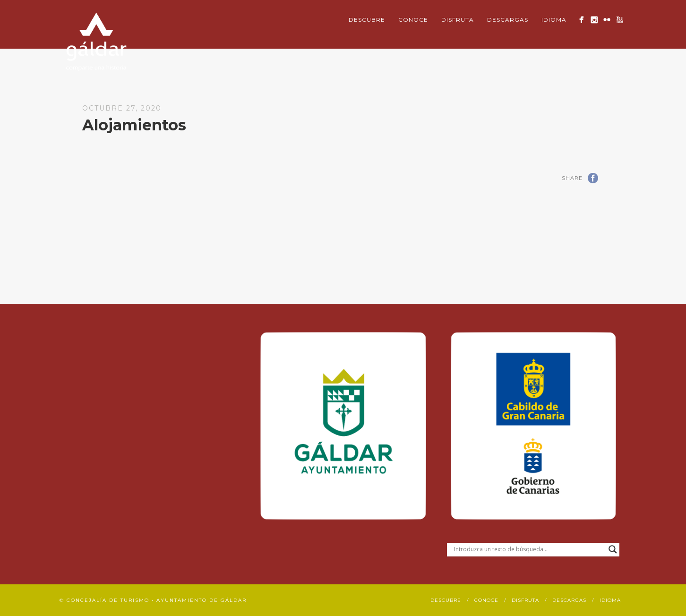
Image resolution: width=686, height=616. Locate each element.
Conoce (413, 20)
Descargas (508, 20)
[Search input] (529, 549)
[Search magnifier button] (613, 549)
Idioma (554, 20)
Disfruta (458, 20)
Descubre (367, 20)
